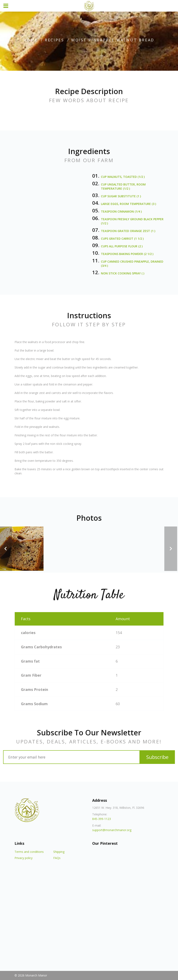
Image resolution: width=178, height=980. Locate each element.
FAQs (57, 858)
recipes (54, 40)
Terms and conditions (29, 852)
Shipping (59, 852)
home (31, 40)
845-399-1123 (102, 819)
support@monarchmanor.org (112, 830)
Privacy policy (24, 858)
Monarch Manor (36, 975)
